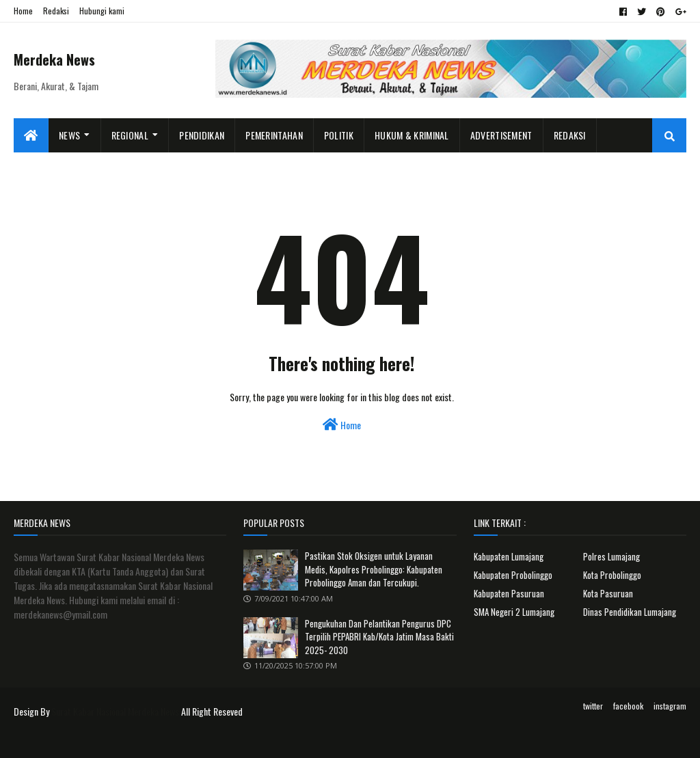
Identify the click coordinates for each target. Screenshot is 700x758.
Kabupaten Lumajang (509, 556)
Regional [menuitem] (130, 135)
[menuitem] (31, 135)
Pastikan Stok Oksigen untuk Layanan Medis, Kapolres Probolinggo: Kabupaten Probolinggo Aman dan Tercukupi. (374, 569)
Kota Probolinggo (612, 575)
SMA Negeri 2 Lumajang (514, 612)
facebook (628, 706)
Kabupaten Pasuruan (509, 593)
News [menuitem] (69, 135)
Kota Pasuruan (608, 593)
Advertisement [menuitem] (501, 135)
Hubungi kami (102, 11)
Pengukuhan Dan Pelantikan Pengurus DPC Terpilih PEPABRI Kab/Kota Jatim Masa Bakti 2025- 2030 (379, 637)
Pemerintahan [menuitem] (274, 135)
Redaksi (56, 11)
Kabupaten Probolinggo (513, 575)
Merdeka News (54, 59)
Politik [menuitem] (339, 135)
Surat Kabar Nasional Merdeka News (115, 711)
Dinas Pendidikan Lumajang (630, 612)
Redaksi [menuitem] (570, 135)
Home (23, 11)
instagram (670, 706)
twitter (593, 706)
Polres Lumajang (611, 556)
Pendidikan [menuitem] (202, 135)
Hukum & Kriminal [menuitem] (412, 135)
